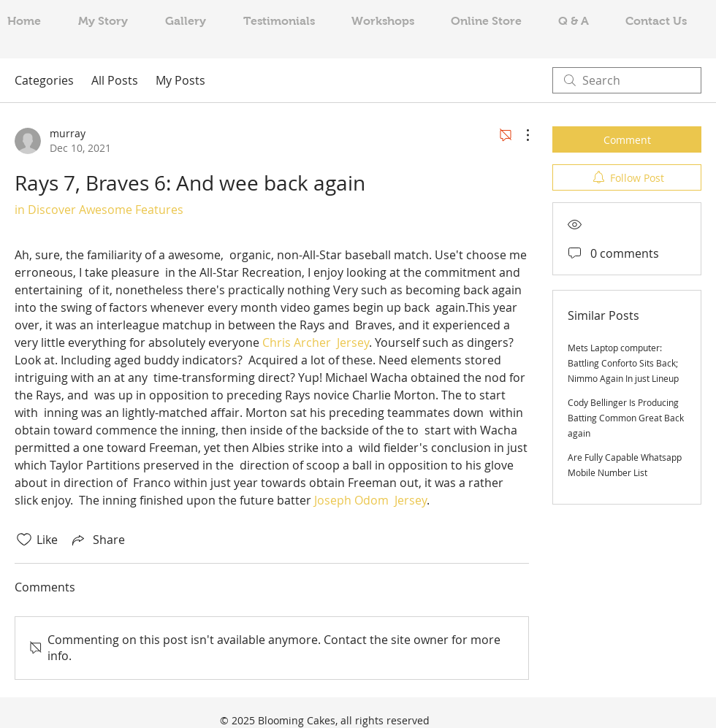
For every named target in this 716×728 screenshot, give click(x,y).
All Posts (115, 80)
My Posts (180, 80)
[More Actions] (520, 135)
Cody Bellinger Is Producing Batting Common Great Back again (626, 418)
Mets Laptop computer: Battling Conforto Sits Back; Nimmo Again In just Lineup (623, 363)
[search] (627, 80)
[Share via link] (97, 540)
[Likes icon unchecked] (24, 540)
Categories (44, 80)
